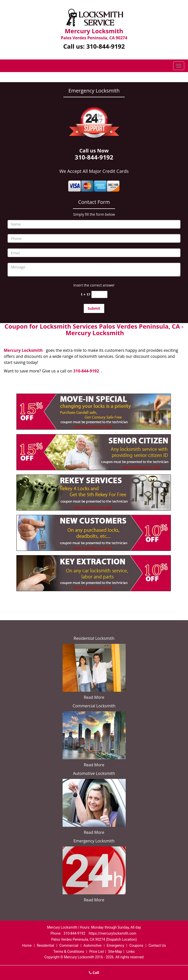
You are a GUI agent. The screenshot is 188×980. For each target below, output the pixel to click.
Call (94, 973)
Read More (94, 697)
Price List (97, 952)
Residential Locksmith (94, 638)
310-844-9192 (106, 46)
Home (27, 945)
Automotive (93, 945)
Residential (46, 945)
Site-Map (115, 952)
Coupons (136, 945)
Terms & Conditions (69, 952)
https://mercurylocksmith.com (112, 933)
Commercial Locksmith (94, 706)
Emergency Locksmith (94, 841)
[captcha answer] (99, 294)
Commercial (69, 945)
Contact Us (157, 945)
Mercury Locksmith (23, 350)
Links (131, 952)
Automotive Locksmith (94, 773)
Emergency (115, 945)
